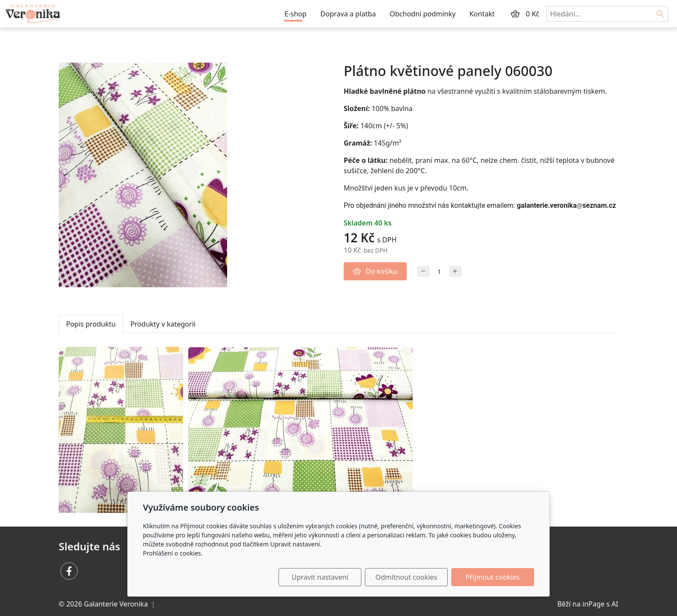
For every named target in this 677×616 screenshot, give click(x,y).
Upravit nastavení (320, 577)
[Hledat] (660, 14)
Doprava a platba (348, 14)
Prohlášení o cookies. (173, 553)
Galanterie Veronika (116, 604)
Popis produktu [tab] (91, 324)
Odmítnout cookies (407, 577)
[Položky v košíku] (515, 14)
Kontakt (482, 14)
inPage (594, 604)
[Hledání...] (599, 14)
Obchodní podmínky (423, 14)
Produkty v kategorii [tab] (163, 324)
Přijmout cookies (492, 577)
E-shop (296, 14)
